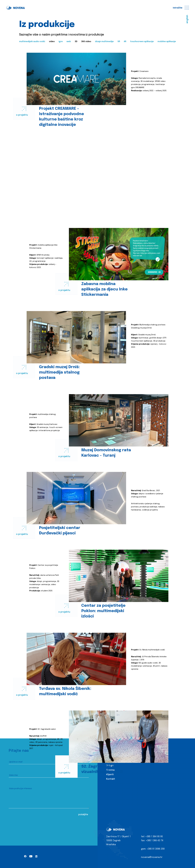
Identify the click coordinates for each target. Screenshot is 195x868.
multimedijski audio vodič (32, 42)
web (69, 42)
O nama (110, 770)
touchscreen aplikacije (142, 42)
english (187, 19)
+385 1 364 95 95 (154, 837)
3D (76, 42)
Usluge (110, 766)
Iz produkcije (113, 761)
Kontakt (111, 779)
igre (61, 42)
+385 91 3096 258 (156, 849)
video (52, 42)
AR (125, 42)
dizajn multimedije (104, 42)
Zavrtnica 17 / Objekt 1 (118, 837)
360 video (86, 42)
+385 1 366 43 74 (155, 841)
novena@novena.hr (152, 857)
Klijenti (110, 775)
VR (119, 42)
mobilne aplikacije (167, 42)
